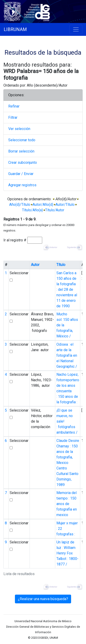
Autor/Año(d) (43, 205)
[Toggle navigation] (76, 29)
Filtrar (13, 117)
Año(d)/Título (20, 205)
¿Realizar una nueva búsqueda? (43, 599)
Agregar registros (22, 185)
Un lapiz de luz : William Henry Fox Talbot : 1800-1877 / (67, 553)
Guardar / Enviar (21, 174)
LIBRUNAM (15, 29)
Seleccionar (19, 273)
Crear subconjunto (23, 162)
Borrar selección (21, 151)
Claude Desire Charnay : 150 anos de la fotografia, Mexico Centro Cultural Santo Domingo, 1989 (68, 463)
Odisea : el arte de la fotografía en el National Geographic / (67, 355)
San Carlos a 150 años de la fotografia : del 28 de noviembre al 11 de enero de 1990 (67, 290)
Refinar (14, 106)
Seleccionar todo (22, 140)
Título (61, 265)
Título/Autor (55, 210)
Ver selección (19, 129)
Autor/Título (65, 205)
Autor (35, 265)
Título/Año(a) (32, 210)
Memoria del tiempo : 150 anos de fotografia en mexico (67, 504)
